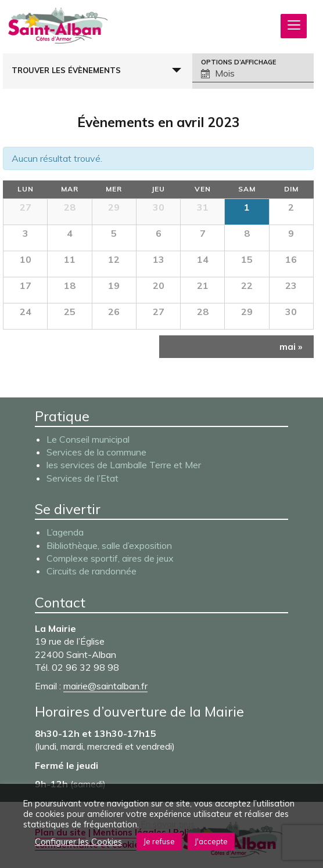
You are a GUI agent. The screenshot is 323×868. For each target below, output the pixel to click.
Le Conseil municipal (88, 439)
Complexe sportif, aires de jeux (110, 558)
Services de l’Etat (82, 478)
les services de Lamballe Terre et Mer (124, 465)
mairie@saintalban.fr (105, 686)
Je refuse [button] (159, 841)
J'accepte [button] (211, 841)
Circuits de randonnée (91, 571)
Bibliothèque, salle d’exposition (109, 545)
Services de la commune (96, 452)
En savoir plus (168, 824)
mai (291, 347)
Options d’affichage (238, 62)
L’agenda (65, 532)
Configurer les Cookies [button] (78, 842)
